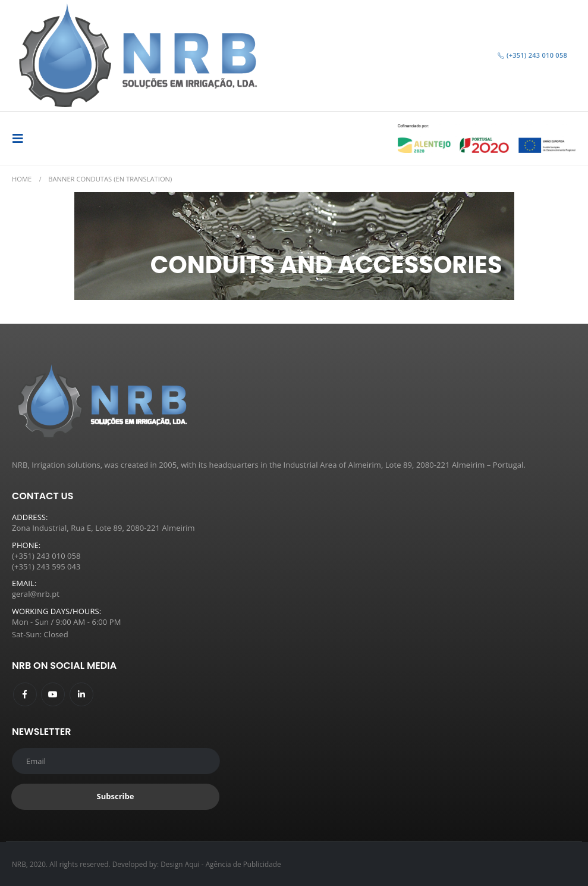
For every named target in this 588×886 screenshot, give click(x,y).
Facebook (25, 694)
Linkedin (81, 694)
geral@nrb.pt (36, 594)
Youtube (53, 694)
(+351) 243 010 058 (532, 55)
